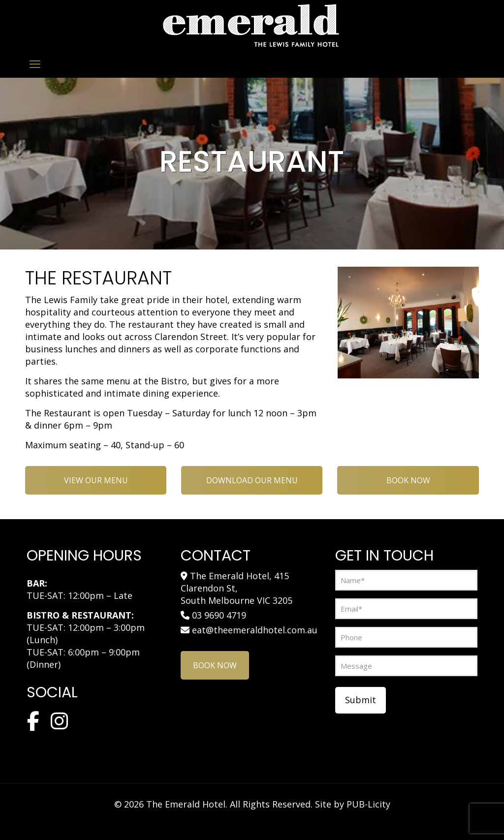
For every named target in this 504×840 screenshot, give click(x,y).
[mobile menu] (35, 63)
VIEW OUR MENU (96, 480)
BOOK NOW (408, 480)
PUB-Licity (368, 804)
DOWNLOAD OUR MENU (252, 480)
